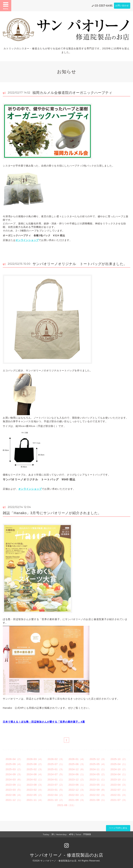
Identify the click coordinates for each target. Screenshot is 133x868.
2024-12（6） (77, 769)
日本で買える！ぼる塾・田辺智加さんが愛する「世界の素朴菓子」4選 (44, 722)
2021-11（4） (35, 800)
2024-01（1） (56, 780)
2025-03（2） (14, 769)
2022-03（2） (77, 795)
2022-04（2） (56, 795)
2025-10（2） (119, 759)
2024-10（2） (119, 769)
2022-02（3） (98, 795)
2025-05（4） (98, 764)
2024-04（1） (119, 774)
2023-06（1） (77, 785)
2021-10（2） (56, 800)
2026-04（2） (14, 759)
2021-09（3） (77, 800)
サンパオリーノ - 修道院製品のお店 (66, 855)
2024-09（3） (14, 774)
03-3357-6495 (104, 6)
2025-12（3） (98, 759)
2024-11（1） (98, 769)
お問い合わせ (122, 6)
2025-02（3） (35, 769)
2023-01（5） (56, 790)
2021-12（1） (14, 800)
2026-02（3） (56, 759)
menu (6, 6)
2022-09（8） (98, 790)
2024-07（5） (56, 774)
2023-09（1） (14, 785)
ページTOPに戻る (118, 828)
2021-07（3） (119, 800)
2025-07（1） (56, 764)
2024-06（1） (77, 774)
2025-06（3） (77, 764)
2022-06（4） (14, 795)
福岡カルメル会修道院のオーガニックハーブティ (72, 93)
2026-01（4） (77, 759)
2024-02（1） (35, 780)
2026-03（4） (35, 759)
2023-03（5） (14, 790)
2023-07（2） (56, 785)
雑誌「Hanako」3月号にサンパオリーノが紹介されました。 (52, 513)
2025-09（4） (14, 764)
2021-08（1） (98, 800)
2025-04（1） (119, 764)
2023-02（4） (35, 790)
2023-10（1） (119, 780)
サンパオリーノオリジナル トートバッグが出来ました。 (80, 264)
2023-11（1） (98, 780)
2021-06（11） (66, 805)
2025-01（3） (56, 769)
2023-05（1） (98, 785)
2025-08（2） (35, 764)
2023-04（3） (119, 785)
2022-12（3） (77, 790)
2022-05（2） (35, 795)
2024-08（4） (35, 774)
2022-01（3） (119, 795)
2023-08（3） (35, 785)
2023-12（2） (77, 780)
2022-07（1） (119, 790)
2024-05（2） (98, 774)
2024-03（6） (14, 780)
